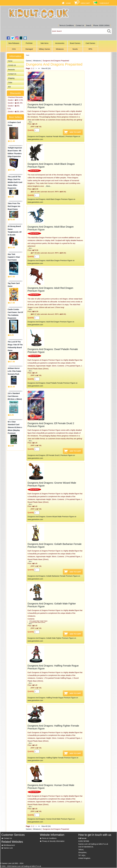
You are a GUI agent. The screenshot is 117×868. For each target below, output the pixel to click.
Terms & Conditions (67, 25)
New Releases (14, 43)
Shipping (11, 78)
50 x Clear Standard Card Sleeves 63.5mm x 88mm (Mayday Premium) (15, 427)
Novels (75, 49)
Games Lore (8, 848)
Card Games (90, 43)
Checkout (104, 3)
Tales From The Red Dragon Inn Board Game (14, 206)
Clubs (10, 82)
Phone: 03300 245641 (101, 25)
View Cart (85, 3)
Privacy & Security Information (53, 841)
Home (68, 3)
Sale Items (45, 43)
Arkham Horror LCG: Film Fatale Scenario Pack (14, 371)
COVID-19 (12, 65)
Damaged (29, 49)
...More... (30, 122)
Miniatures (60, 49)
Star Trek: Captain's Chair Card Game (14, 257)
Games (29, 61)
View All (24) (46, 68)
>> (39, 68)
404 (9, 87)
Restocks (11, 70)
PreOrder (29, 43)
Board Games (75, 43)
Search (89, 25)
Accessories (60, 43)
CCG (14, 49)
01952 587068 (84, 841)
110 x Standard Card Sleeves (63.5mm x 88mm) (15, 396)
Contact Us (80, 25)
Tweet (28, 55)
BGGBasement (9, 845)
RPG (90, 49)
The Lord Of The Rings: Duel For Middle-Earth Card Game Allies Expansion (15, 182)
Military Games (44, 49)
